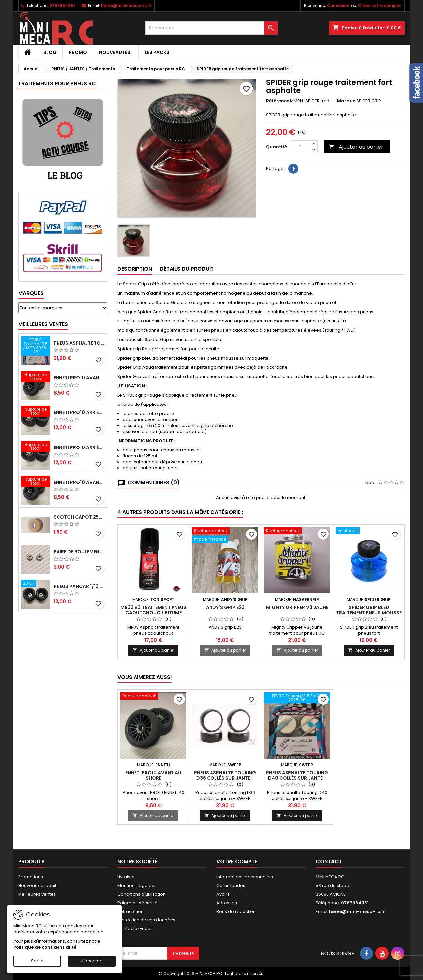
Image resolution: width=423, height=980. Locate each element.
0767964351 (62, 5)
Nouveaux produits (38, 886)
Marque (346, 101)
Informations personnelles (245, 877)
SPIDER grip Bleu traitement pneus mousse (369, 610)
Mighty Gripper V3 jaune (297, 607)
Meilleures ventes (37, 894)
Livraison (127, 877)
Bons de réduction (236, 911)
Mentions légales (136, 886)
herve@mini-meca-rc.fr (126, 5)
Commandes (231, 886)
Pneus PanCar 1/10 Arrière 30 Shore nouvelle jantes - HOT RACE (79, 586)
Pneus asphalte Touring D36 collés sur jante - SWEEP (225, 778)
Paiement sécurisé (137, 903)
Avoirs (223, 894)
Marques (31, 293)
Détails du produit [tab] (187, 269)
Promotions (31, 877)
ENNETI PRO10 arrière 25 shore (79, 412)
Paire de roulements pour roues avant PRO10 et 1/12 (79, 552)
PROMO (78, 52)
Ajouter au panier (356, 147)
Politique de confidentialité (45, 947)
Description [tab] (135, 269)
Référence (278, 101)
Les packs (157, 52)
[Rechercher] (211, 28)
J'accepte (92, 961)
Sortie (37, 961)
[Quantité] (300, 147)
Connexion (338, 5)
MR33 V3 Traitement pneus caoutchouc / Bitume (153, 610)
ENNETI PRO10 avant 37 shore (79, 378)
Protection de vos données (146, 920)
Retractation (131, 911)
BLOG (50, 52)
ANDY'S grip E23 (225, 607)
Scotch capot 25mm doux (79, 517)
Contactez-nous (135, 929)
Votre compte (237, 861)
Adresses (227, 903)
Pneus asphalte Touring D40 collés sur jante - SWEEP (79, 343)
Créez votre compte (379, 5)
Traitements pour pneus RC (57, 84)
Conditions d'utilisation (141, 894)
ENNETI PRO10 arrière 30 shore (79, 447)
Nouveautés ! (116, 52)
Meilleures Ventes (43, 324)
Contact (329, 861)
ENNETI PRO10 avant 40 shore (79, 482)
